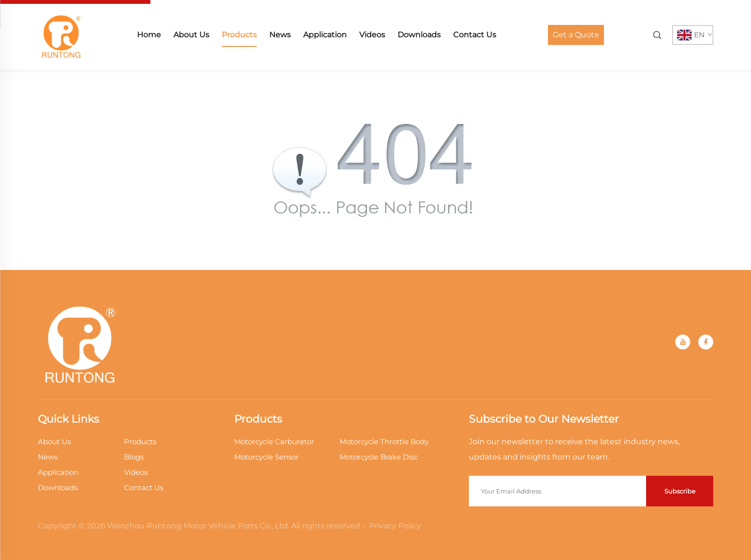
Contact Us (475, 35)
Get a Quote (576, 35)
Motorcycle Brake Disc (379, 457)
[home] (62, 34)
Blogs (134, 457)
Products (239, 35)
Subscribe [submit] (680, 491)
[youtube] (683, 342)
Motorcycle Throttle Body (384, 442)
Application (325, 35)
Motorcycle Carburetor (274, 442)
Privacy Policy (395, 526)
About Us (191, 35)
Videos (372, 35)
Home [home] (149, 35)
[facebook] (706, 342)
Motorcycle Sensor (267, 457)
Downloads (419, 35)
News (280, 35)
